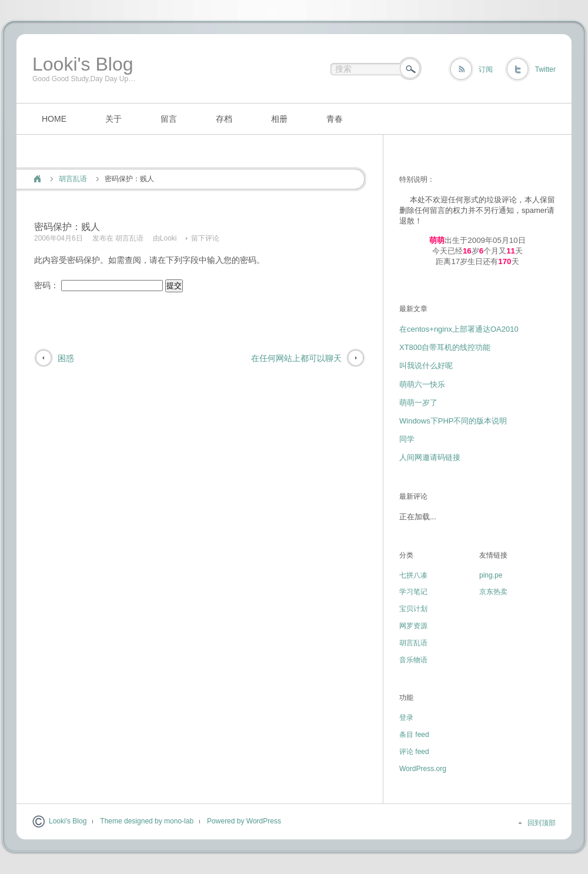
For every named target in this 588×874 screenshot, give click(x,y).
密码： (98, 285)
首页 (38, 179)
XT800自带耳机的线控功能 (445, 347)
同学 (407, 439)
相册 (279, 119)
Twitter (545, 69)
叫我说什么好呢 (426, 366)
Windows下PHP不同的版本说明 (453, 421)
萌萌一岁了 (418, 403)
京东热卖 (493, 592)
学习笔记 (413, 592)
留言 (169, 119)
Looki (168, 238)
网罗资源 (413, 626)
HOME (54, 119)
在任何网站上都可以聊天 (296, 358)
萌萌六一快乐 (422, 384)
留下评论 (205, 238)
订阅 (486, 69)
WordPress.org (423, 769)
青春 (335, 119)
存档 (224, 119)
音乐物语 (413, 660)
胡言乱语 (73, 179)
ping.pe (491, 575)
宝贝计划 (413, 609)
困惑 (66, 358)
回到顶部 (542, 823)
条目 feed (414, 735)
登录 (406, 718)
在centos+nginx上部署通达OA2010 (459, 329)
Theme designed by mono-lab (147, 821)
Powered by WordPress (244, 821)
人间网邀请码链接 (430, 457)
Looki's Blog (83, 64)
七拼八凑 (413, 575)
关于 (113, 119)
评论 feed (414, 752)
